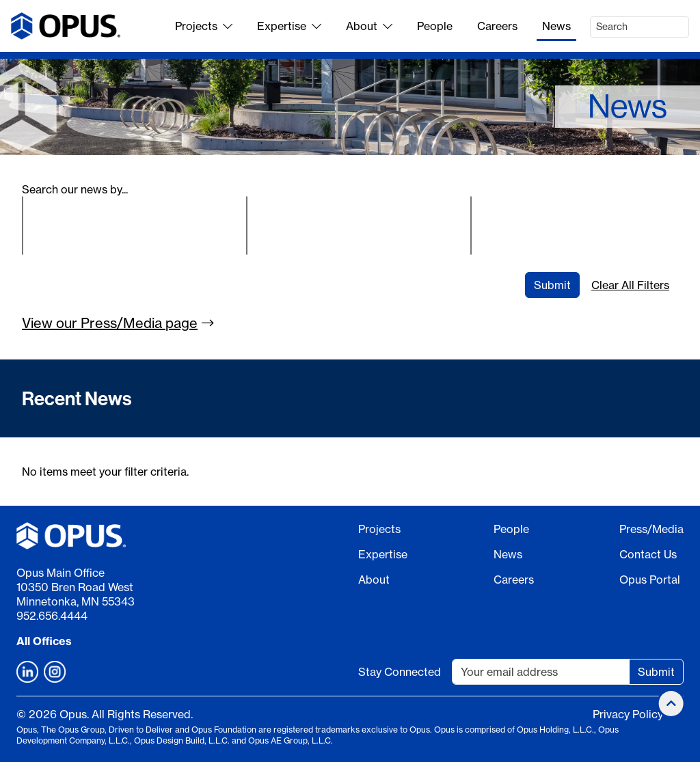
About (369, 26)
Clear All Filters (630, 285)
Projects (204, 26)
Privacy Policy (628, 714)
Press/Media (651, 529)
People (435, 26)
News (556, 26)
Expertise (289, 26)
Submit (552, 285)
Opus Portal (650, 580)
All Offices (44, 641)
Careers (497, 26)
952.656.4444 (52, 616)
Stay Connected (400, 672)
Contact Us (648, 554)
